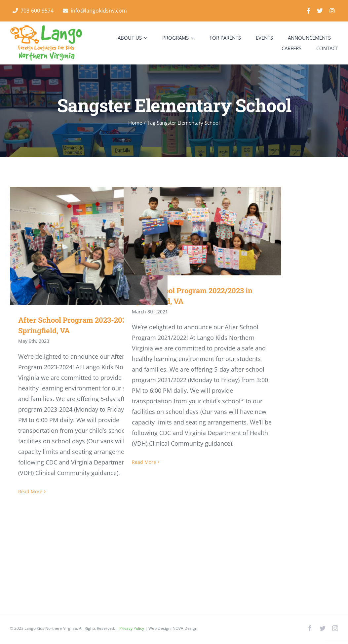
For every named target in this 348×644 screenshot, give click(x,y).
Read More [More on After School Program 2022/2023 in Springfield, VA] (144, 462)
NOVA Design (185, 628)
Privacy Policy (132, 628)
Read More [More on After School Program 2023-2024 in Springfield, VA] (30, 491)
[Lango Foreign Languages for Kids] (46, 28)
